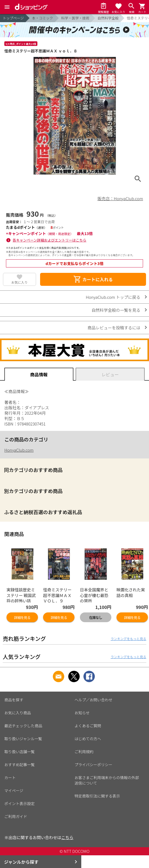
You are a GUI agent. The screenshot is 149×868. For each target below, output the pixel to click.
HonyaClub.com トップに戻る (113, 297)
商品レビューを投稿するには (114, 328)
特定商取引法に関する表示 (97, 796)
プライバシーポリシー (93, 765)
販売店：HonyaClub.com (120, 198)
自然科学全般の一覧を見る (116, 310)
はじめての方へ (88, 739)
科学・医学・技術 (75, 18)
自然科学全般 (108, 18)
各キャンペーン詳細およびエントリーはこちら (50, 240)
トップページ (13, 18)
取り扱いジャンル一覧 (23, 739)
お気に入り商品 (18, 713)
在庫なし (96, 617)
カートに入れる (93, 279)
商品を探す (14, 700)
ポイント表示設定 (20, 803)
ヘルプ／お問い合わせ (93, 700)
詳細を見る (22, 617)
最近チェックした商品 (23, 726)
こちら (67, 837)
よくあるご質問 (88, 726)
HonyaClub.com (19, 450)
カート (10, 777)
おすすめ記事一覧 (20, 765)
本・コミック (43, 18)
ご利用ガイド (16, 816)
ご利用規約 (84, 752)
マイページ (14, 790)
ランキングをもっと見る (128, 639)
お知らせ (82, 713)
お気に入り (20, 282)
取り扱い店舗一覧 (20, 752)
